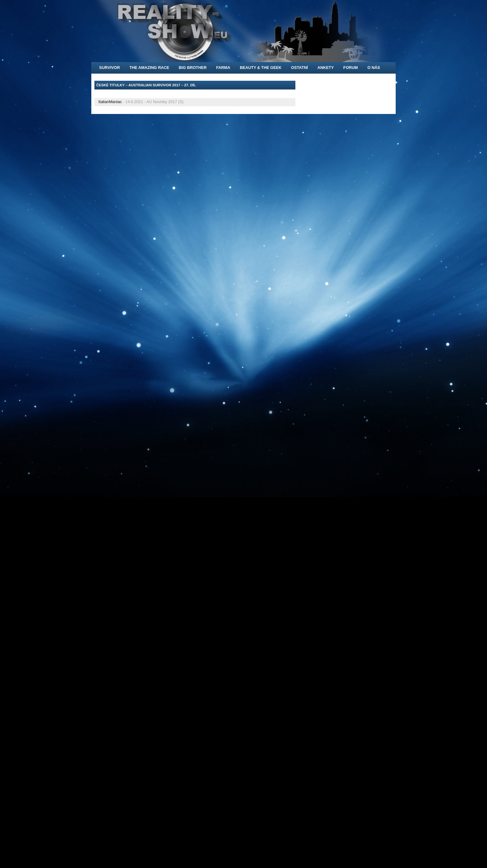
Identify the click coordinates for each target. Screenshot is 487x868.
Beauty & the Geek (261, 68)
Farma (223, 68)
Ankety (326, 68)
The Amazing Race (149, 68)
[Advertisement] (167, 94)
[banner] (243, 31)
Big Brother (193, 68)
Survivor (109, 68)
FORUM (350, 68)
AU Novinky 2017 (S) (165, 102)
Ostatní (299, 68)
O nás (374, 68)
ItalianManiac (110, 102)
